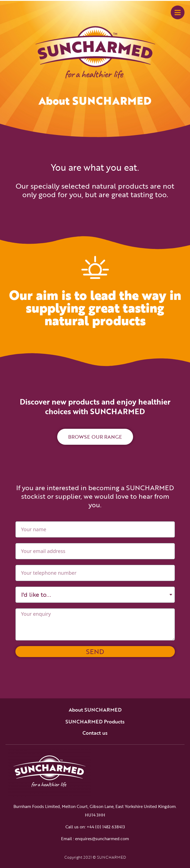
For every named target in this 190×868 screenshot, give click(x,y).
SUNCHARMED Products (95, 721)
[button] (95, 437)
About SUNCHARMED (95, 710)
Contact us (95, 733)
